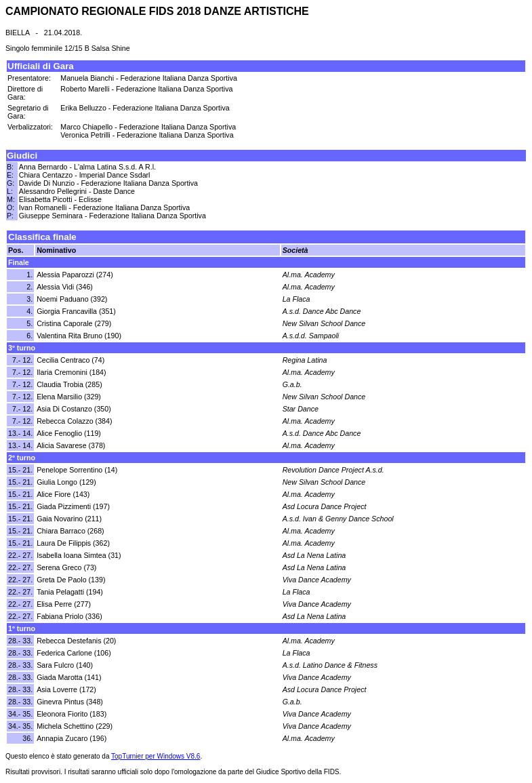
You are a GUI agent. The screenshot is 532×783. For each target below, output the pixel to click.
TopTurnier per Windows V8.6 (156, 756)
